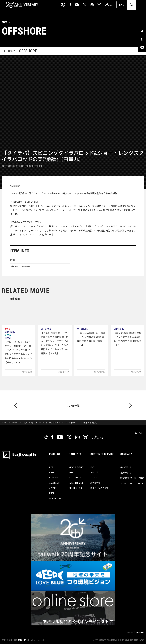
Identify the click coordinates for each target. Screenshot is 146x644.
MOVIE (15, 423)
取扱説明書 (95, 483)
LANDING (54, 478)
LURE (52, 493)
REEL (52, 472)
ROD (51, 467)
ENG (122, 5)
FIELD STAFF (75, 478)
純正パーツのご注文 (99, 488)
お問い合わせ (96, 472)
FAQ (92, 467)
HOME (4, 423)
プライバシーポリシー (132, 483)
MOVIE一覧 (73, 405)
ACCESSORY (55, 483)
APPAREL (54, 488)
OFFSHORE (37, 166)
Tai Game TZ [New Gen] (20, 266)
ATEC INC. (22, 640)
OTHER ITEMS (56, 498)
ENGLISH (140, 632)
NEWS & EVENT (76, 467)
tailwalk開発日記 (76, 483)
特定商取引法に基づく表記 (132, 478)
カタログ (94, 478)
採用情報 (126, 473)
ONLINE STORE (76, 488)
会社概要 (126, 467)
